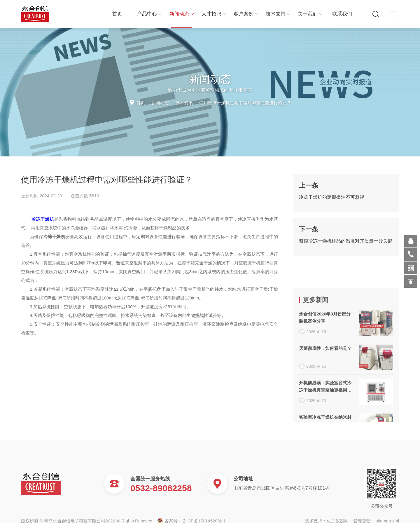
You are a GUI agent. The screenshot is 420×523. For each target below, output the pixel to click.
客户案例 (246, 14)
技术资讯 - (232, 102)
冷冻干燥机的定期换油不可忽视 (332, 202)
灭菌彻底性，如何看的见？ (325, 411)
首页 (117, 14)
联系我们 (342, 14)
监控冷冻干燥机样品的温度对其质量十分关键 (346, 246)
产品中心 (149, 14)
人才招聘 (214, 14)
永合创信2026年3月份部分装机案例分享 (325, 380)
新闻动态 (182, 14)
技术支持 (278, 14)
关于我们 (310, 14)
